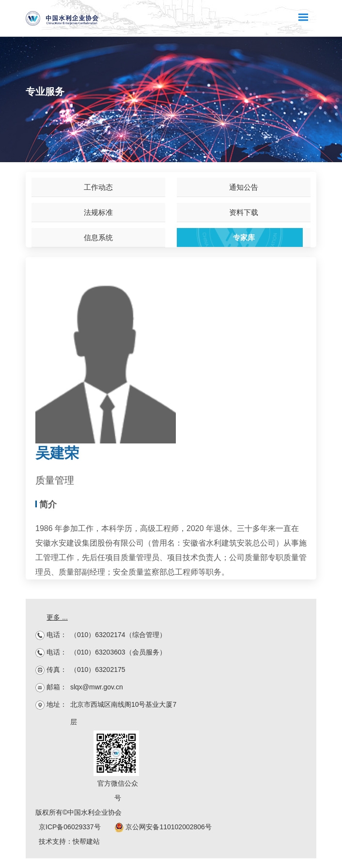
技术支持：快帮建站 (69, 841)
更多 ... (57, 617)
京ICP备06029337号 (70, 827)
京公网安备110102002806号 (163, 827)
